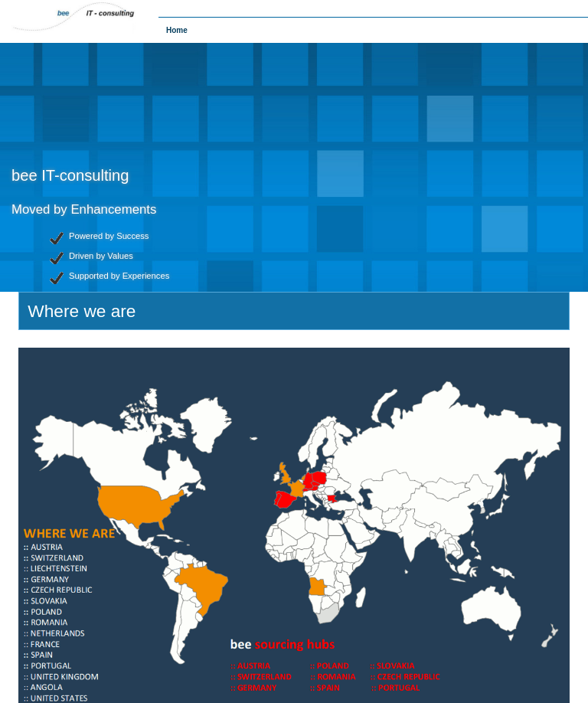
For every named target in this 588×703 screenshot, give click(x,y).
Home (177, 30)
